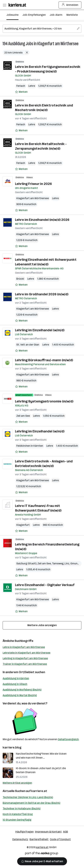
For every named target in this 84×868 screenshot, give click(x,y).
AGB (66, 832)
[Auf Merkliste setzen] (21, 92)
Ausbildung (17, 44)
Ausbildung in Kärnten (16, 678)
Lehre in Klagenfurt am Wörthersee (24, 647)
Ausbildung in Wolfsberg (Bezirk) (22, 690)
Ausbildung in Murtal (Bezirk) (20, 695)
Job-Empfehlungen (34, 15)
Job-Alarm (56, 15)
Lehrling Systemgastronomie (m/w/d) (44, 401)
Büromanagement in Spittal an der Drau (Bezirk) (31, 803)
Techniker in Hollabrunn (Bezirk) (22, 808)
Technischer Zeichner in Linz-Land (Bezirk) (28, 797)
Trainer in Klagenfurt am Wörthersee (25, 664)
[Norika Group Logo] (42, 854)
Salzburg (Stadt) (26, 563)
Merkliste (72, 15)
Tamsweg (58, 563)
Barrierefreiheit (39, 839)
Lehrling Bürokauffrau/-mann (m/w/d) (44, 360)
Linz (67, 563)
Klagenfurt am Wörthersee (58, 44)
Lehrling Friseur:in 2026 (33, 184)
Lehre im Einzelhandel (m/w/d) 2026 (42, 220)
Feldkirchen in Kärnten (30, 446)
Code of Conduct (60, 839)
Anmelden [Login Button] (70, 5)
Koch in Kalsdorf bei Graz (18, 814)
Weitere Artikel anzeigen (17, 783)
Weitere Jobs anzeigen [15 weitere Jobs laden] (42, 625)
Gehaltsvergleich (68, 739)
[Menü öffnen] (4, 5)
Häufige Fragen (25, 832)
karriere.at (39, 791)
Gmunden (76, 563)
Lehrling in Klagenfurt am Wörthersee (25, 658)
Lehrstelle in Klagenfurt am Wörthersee (26, 653)
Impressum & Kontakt (48, 832)
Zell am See (23, 416)
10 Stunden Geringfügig (17, 820)
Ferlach (21, 86)
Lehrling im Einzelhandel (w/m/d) (40, 330)
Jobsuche (12, 15)
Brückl (20, 279)
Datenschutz (20, 839)
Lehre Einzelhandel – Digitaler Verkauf (45, 585)
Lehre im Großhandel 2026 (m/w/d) (42, 294)
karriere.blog (12, 747)
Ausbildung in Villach (15, 684)
